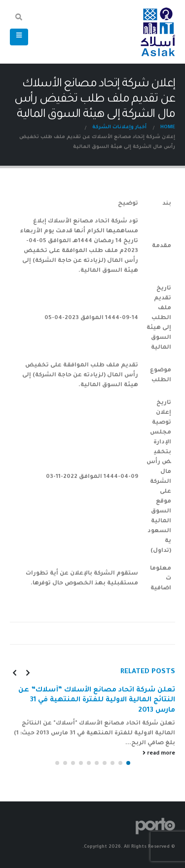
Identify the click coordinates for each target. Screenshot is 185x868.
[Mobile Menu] (19, 37)
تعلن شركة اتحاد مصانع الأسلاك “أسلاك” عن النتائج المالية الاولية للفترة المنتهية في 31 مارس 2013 (97, 701)
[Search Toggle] (19, 19)
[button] (128, 763)
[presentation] (28, 673)
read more (159, 753)
